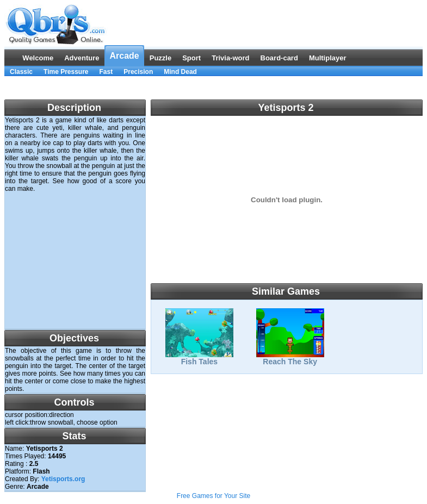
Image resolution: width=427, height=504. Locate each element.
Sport (191, 58)
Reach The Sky (290, 358)
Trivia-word (230, 58)
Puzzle (160, 58)
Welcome (38, 58)
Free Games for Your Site (213, 496)
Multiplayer (328, 58)
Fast (106, 72)
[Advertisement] (214, 88)
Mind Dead (180, 72)
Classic (21, 72)
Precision (138, 72)
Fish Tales (199, 358)
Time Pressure (66, 72)
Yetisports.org (63, 479)
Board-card (279, 58)
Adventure (82, 58)
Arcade (124, 56)
